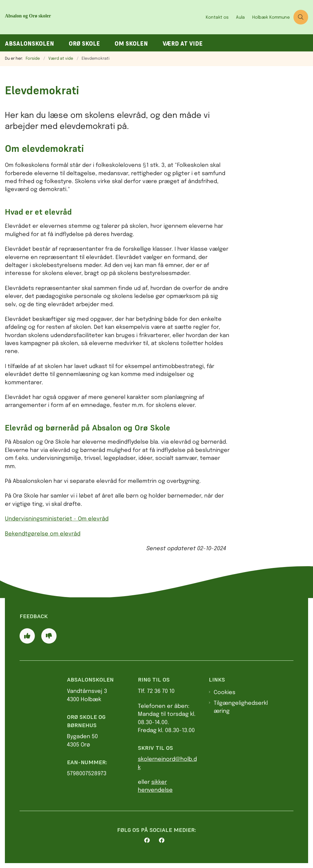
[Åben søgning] (301, 17)
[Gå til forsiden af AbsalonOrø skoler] (64, 17)
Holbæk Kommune (271, 17)
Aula (240, 17)
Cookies (225, 693)
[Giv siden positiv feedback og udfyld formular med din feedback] (27, 636)
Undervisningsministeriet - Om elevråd (57, 519)
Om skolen (131, 44)
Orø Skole (84, 44)
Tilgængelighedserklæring (241, 707)
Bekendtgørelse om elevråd (43, 534)
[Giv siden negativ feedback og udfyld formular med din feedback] (49, 636)
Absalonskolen (29, 44)
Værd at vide (183, 44)
